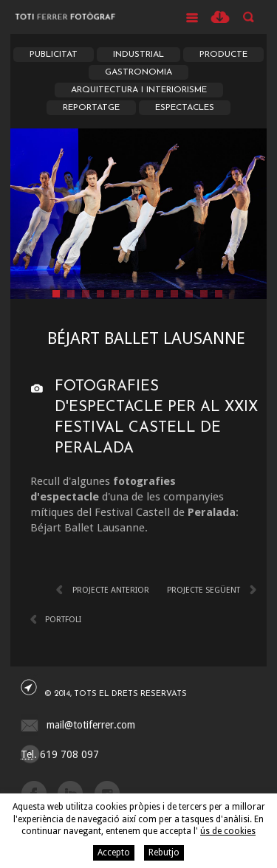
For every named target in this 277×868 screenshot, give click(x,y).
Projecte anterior (111, 590)
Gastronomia (138, 72)
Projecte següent (204, 590)
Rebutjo (164, 852)
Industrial (138, 55)
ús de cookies (228, 831)
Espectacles (185, 108)
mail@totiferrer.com (91, 725)
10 (189, 294)
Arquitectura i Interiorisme (139, 90)
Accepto (114, 852)
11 (204, 294)
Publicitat (54, 55)
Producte (223, 55)
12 (219, 294)
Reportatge (91, 108)
